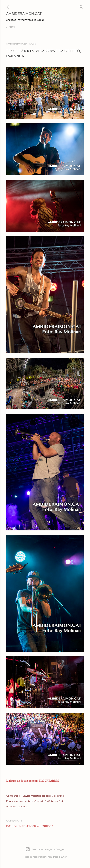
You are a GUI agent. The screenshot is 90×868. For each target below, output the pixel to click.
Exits (62, 801)
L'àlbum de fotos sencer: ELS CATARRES (33, 781)
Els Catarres (51, 801)
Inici (11, 27)
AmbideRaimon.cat (24, 14)
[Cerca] (81, 6)
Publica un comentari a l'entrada (30, 826)
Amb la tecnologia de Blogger (45, 849)
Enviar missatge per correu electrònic (44, 796)
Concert (39, 801)
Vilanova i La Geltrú (17, 807)
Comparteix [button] (13, 796)
